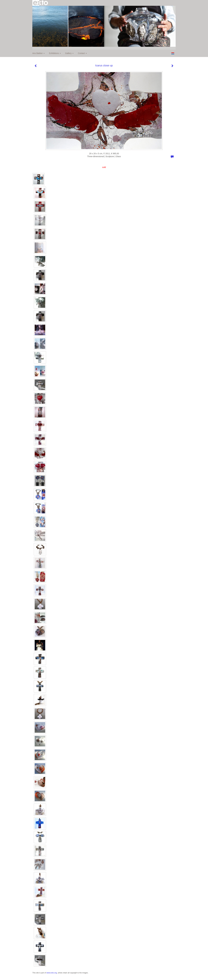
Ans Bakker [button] (38, 53)
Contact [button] (82, 53)
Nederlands (173, 53)
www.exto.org (52, 973)
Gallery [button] (69, 53)
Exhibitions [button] (55, 53)
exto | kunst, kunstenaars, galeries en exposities (41, 3)
